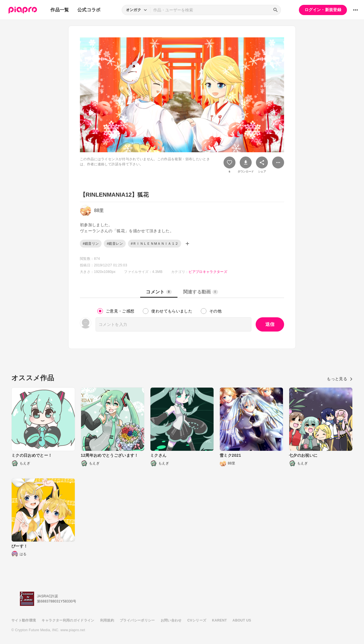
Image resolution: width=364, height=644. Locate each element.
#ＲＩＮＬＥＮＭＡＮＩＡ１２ (155, 244)
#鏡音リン (91, 244)
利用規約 (107, 620)
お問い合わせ (171, 620)
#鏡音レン (115, 244)
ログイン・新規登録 (323, 10)
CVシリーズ (197, 620)
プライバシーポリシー (137, 620)
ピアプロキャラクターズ (208, 272)
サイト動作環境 (24, 620)
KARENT (220, 620)
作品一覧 (60, 10)
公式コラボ (89, 10)
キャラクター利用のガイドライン (68, 620)
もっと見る (340, 379)
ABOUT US (242, 620)
